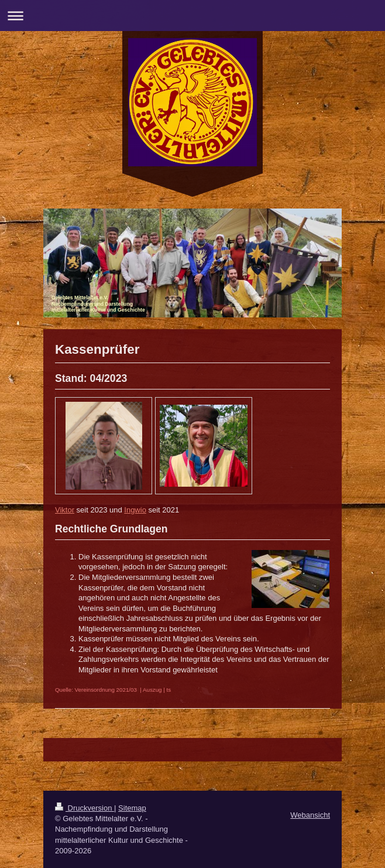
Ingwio (135, 510)
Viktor (65, 510)
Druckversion (85, 808)
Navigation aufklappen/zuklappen (192, 16)
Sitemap (132, 808)
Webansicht (310, 815)
